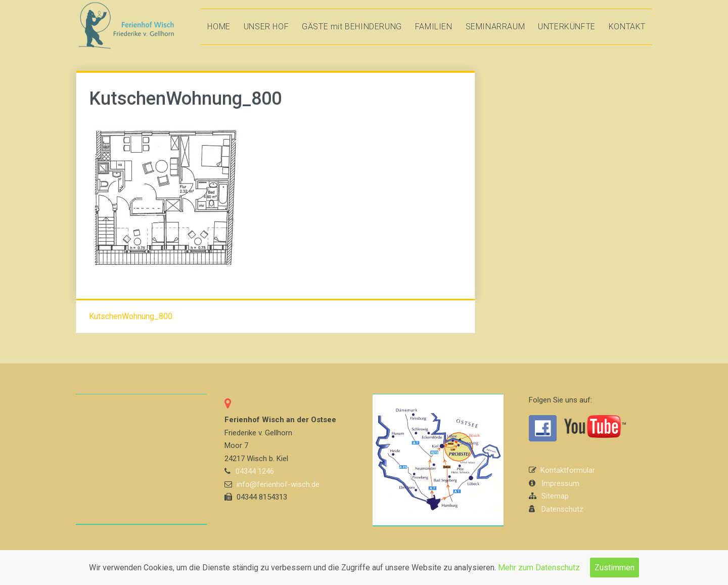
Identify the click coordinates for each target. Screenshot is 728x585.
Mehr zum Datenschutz (539, 568)
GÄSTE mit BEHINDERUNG (352, 27)
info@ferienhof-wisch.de (278, 484)
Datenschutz (562, 509)
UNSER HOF (266, 27)
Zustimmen (615, 568)
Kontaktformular (568, 470)
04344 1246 (255, 471)
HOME (219, 27)
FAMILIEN (434, 27)
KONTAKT (627, 27)
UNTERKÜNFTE (567, 27)
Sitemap (555, 496)
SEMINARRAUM (495, 27)
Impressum (560, 483)
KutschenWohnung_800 (131, 316)
